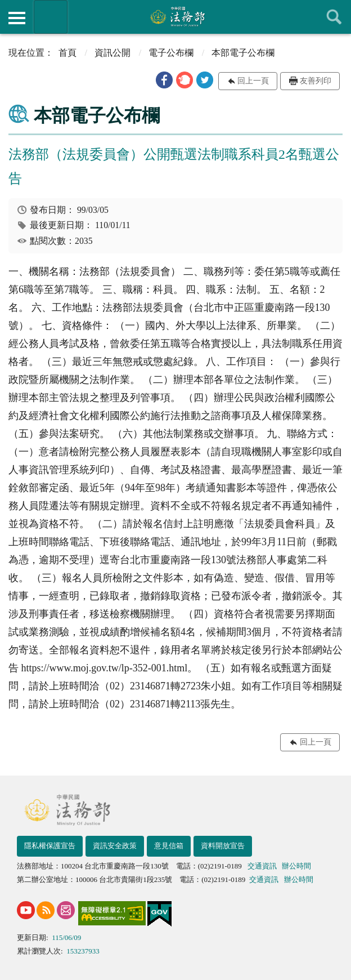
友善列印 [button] (316, 81)
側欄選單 (17, 18)
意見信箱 (169, 846)
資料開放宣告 (223, 846)
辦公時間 (296, 866)
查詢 (334, 17)
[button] (164, 80)
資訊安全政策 (115, 846)
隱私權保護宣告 (50, 846)
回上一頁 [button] (253, 81)
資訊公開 (112, 53)
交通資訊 (262, 866)
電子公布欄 (171, 53)
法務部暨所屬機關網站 (51, 17)
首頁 (67, 53)
